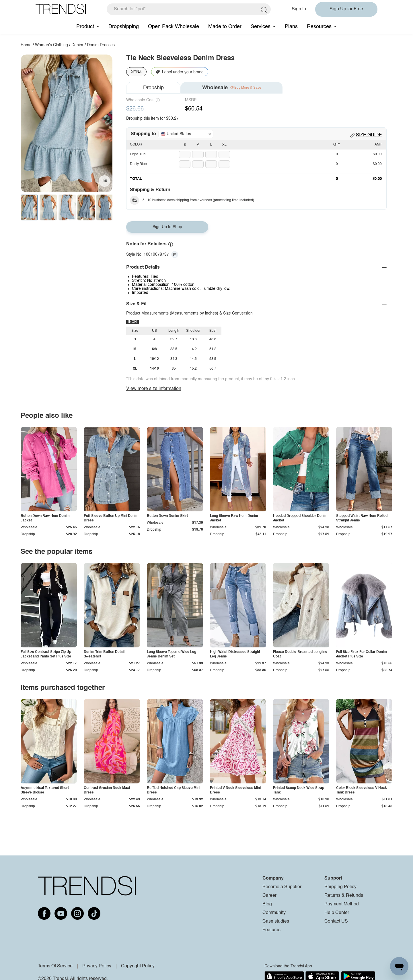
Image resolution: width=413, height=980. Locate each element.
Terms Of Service (55, 966)
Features (271, 930)
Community (274, 913)
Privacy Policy (97, 966)
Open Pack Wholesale (174, 27)
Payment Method (342, 904)
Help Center (337, 913)
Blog (267, 904)
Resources (319, 27)
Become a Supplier (282, 887)
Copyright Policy (138, 966)
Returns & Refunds (344, 896)
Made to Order (225, 27)
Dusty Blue (138, 164)
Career (269, 896)
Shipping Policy (340, 887)
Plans (291, 27)
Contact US (336, 921)
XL (224, 145)
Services (261, 27)
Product (85, 27)
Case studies (276, 921)
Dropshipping (124, 27)
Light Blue (138, 154)
